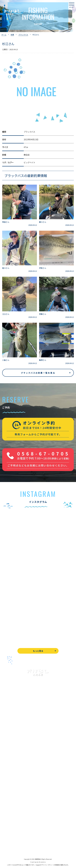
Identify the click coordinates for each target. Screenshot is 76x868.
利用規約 (57, 865)
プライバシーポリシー (12, 842)
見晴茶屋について (10, 785)
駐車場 (5, 803)
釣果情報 (9, 739)
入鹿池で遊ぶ (8, 727)
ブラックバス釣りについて (14, 733)
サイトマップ (8, 849)
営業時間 (9, 791)
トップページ (8, 721)
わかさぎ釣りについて (12, 746)
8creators (42, 862)
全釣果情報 (7, 758)
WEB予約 (6, 818)
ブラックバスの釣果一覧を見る (38, 373)
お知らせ (6, 809)
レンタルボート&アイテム (13, 764)
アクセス (6, 797)
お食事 (5, 772)
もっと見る (38, 651)
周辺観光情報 (8, 830)
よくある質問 (8, 779)
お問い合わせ (8, 824)
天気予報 (6, 836)
